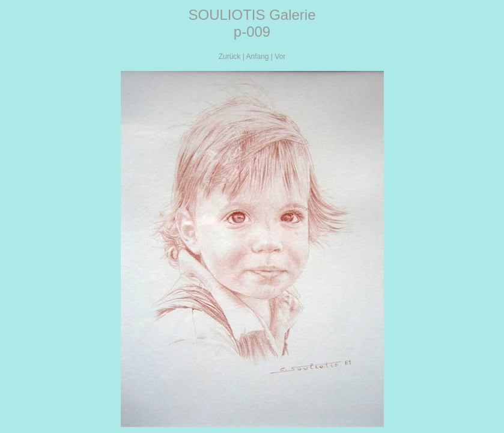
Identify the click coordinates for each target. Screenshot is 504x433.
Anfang (257, 57)
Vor (280, 57)
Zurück (230, 57)
